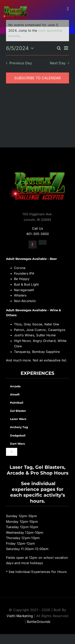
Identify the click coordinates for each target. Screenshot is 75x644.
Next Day (58, 63)
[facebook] (33, 245)
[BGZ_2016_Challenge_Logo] (38, 169)
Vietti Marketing (20, 616)
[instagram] (43, 242)
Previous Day (21, 63)
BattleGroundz (39, 622)
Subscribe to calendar (37, 78)
